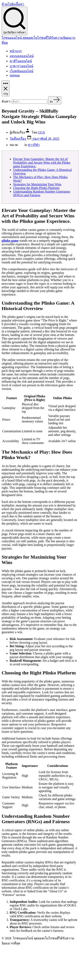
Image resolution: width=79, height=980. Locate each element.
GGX (42, 132)
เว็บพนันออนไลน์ (21, 71)
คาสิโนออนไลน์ (21, 61)
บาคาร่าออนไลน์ (21, 66)
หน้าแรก (16, 51)
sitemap (15, 75)
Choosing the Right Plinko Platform (36, 188)
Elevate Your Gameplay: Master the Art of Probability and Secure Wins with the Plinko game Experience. (42, 163)
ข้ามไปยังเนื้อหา (13, 4)
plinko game (10, 241)
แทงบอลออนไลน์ (22, 56)
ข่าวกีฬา (34, 145)
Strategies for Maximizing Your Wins (37, 184)
